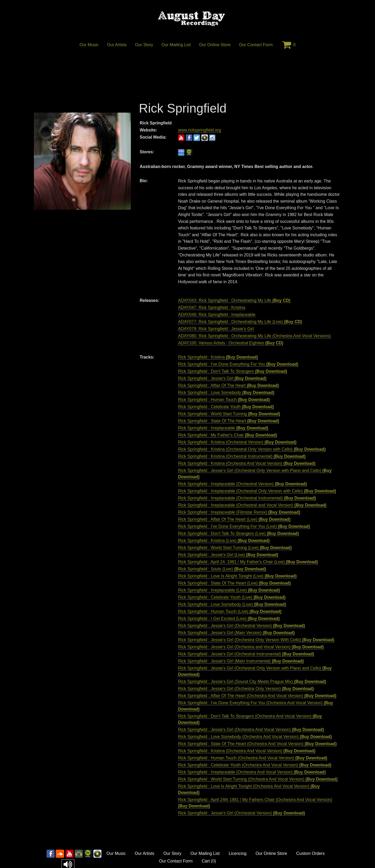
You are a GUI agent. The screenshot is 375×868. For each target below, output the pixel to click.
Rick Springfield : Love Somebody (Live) (216, 604)
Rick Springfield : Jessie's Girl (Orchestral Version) (225, 626)
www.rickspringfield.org (199, 130)
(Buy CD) (281, 300)
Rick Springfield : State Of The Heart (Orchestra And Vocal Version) (241, 744)
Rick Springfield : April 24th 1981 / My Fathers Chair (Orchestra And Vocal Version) (255, 800)
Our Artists (117, 45)
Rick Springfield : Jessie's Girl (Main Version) (220, 633)
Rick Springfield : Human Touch (208, 400)
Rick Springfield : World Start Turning (213, 414)
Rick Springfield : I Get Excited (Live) (213, 619)
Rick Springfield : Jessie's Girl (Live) (212, 555)
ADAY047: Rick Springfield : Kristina (212, 307)
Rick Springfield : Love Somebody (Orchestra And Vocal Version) (239, 737)
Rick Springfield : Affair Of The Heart (212, 385)
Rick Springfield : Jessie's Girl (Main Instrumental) (225, 661)
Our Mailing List (176, 45)
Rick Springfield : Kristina (202, 357)
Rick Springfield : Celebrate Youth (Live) (216, 597)
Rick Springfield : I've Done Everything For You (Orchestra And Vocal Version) (251, 703)
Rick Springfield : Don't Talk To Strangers (216, 371)
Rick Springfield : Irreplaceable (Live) (213, 590)
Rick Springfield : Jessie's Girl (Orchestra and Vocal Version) (235, 647)
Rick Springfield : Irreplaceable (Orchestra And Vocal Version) (236, 772)
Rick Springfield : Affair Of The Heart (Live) (218, 519)
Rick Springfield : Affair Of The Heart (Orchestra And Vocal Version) (241, 696)
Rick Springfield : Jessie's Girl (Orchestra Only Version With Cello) (240, 640)
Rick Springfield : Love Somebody (210, 393)
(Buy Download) (242, 357)
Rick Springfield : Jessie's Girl (206, 378)
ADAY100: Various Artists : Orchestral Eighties (222, 343)
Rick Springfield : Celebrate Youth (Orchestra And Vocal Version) (239, 765)
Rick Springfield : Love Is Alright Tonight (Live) (221, 576)
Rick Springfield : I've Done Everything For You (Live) (228, 526)
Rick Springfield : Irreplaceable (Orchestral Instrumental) (231, 498)
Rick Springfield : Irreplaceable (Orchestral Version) (226, 484)
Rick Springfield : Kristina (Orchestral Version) (221, 442)
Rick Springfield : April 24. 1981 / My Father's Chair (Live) (232, 562)
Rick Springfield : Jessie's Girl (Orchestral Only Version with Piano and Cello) (250, 470)
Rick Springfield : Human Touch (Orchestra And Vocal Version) (237, 758)
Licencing (238, 853)
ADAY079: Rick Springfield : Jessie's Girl (216, 329)
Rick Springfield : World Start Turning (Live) (219, 548)
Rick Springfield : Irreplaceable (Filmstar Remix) (223, 512)
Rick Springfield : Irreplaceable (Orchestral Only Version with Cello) (241, 491)
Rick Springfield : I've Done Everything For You (222, 364)
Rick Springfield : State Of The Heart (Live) (218, 583)
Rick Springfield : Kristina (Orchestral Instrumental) (226, 456)
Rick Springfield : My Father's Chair (211, 435)
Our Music (89, 45)
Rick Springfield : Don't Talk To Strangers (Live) (222, 533)
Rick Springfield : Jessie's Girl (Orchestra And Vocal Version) (235, 730)
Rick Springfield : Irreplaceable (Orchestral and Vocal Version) (236, 505)
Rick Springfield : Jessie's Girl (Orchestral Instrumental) (230, 654)
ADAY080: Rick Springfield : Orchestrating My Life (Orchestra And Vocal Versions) (254, 336)
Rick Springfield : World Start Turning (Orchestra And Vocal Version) (242, 779)
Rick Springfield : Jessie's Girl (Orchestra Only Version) (230, 689)
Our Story (144, 45)
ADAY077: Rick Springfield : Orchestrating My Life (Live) (231, 322)
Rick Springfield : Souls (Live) (206, 569)
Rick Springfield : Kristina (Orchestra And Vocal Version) (231, 463)
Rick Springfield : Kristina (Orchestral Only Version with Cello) (236, 449)
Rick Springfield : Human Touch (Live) (214, 611)
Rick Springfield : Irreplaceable (207, 428)
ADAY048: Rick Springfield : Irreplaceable (217, 315)
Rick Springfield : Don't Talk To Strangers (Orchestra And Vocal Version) (245, 716)
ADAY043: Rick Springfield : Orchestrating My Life (225, 300)
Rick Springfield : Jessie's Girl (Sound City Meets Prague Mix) (236, 682)
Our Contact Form (256, 45)
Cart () (209, 861)
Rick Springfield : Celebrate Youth (210, 407)
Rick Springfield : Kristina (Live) (208, 541)
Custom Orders (310, 853)
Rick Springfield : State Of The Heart (212, 421)
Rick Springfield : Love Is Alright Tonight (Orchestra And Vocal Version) (244, 786)
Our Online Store (215, 45)
